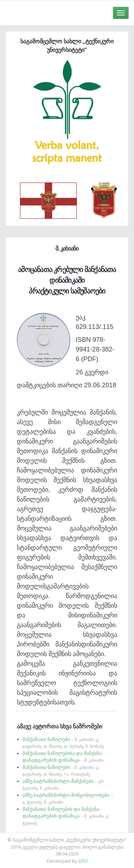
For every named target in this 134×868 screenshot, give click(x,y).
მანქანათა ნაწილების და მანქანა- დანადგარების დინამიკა (66, 816)
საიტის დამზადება (88, 836)
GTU (83, 861)
